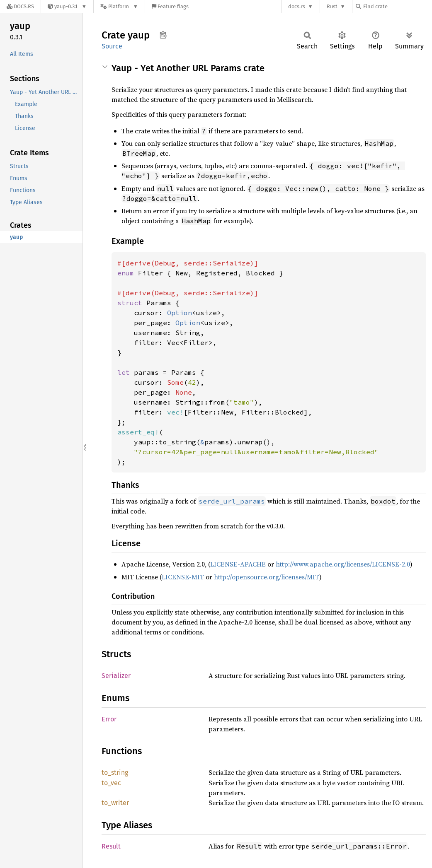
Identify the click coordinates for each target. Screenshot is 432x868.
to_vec (111, 783)
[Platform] (119, 6)
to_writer (115, 803)
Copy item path (163, 35)
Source (112, 46)
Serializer (116, 676)
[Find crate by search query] (397, 6)
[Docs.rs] (20, 6)
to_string (115, 773)
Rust (332, 6)
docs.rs (297, 6)
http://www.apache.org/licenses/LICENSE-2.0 (343, 564)
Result (111, 846)
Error (109, 719)
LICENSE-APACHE (238, 564)
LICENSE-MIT (183, 577)
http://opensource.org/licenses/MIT (267, 577)
